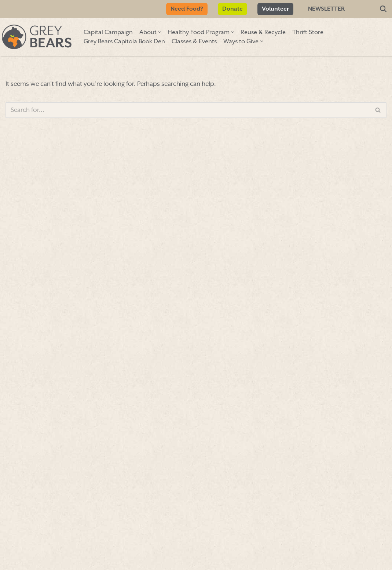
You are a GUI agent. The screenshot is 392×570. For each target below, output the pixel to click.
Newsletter (326, 9)
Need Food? (187, 9)
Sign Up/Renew (175, 284)
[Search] (383, 9)
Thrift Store (308, 32)
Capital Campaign (108, 32)
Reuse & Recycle (263, 32)
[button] (160, 32)
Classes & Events (194, 42)
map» (303, 222)
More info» (294, 295)
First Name (44, 253)
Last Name (44, 297)
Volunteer (275, 9)
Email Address (52, 344)
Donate (232, 9)
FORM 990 (245, 554)
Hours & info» (335, 246)
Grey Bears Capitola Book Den (124, 42)
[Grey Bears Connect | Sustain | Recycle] (37, 37)
